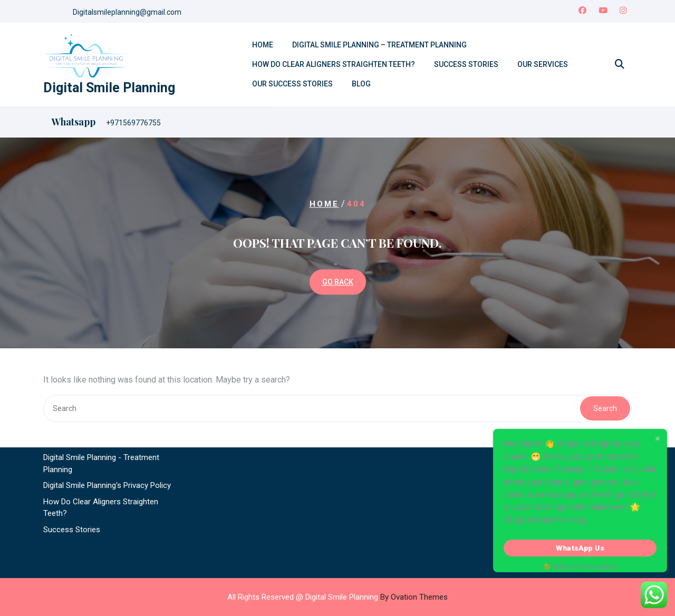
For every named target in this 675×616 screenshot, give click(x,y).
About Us (59, 402)
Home (263, 45)
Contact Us (63, 418)
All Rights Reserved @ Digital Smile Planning (337, 597)
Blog (361, 84)
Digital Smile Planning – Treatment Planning (379, 45)
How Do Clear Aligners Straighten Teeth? (334, 64)
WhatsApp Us (580, 548)
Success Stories (466, 64)
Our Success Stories (292, 84)
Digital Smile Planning (109, 88)
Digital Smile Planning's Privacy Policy (107, 462)
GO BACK (338, 282)
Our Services (543, 64)
